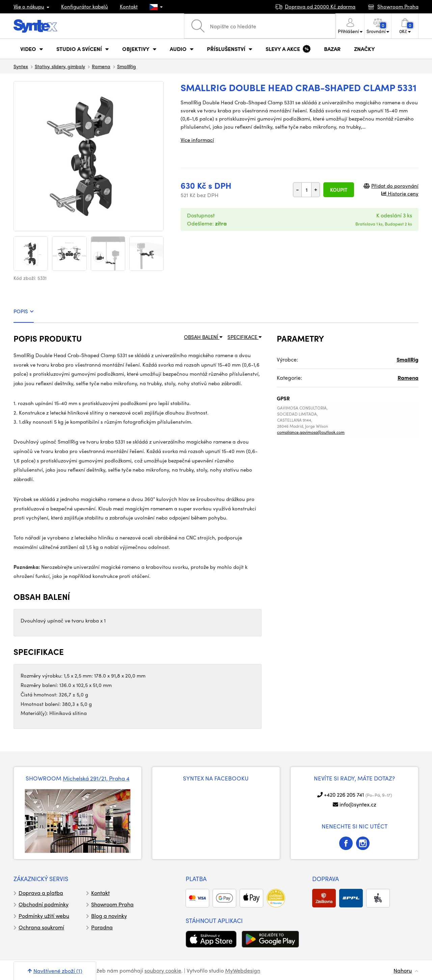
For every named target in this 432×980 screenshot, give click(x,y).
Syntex (21, 66)
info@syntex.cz (358, 804)
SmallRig (127, 66)
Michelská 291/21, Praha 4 (96, 778)
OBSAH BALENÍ (203, 337)
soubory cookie (163, 970)
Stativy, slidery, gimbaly (60, 66)
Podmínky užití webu (44, 916)
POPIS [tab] (24, 311)
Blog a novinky (109, 916)
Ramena (101, 66)
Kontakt (129, 6)
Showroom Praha (112, 904)
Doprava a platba (41, 893)
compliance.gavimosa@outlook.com (311, 432)
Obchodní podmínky (44, 904)
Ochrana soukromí (41, 927)
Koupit (339, 190)
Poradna (102, 927)
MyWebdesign (243, 970)
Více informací (197, 140)
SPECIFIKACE (245, 337)
